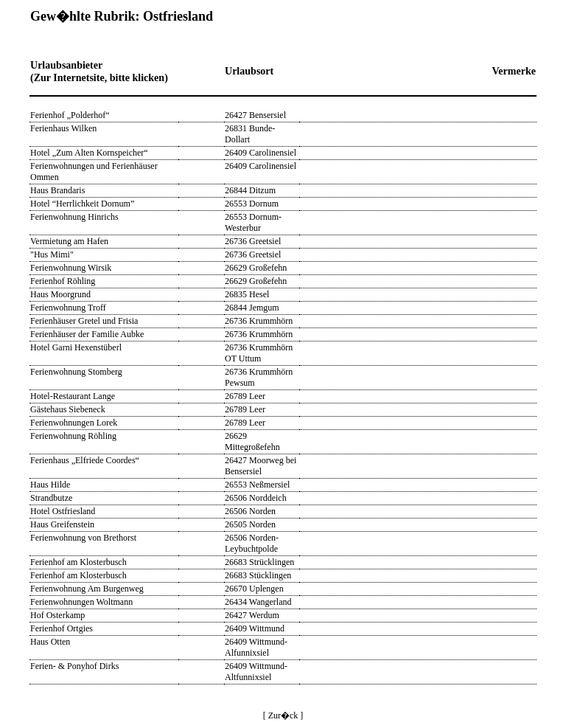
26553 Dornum (252, 204)
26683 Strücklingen (259, 562)
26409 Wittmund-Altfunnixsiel (256, 672)
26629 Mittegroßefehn (252, 441)
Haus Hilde (50, 485)
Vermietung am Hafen (69, 241)
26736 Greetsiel (253, 241)
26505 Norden (250, 524)
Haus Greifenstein (62, 524)
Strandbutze (51, 498)
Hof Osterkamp (57, 615)
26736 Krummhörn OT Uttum (259, 353)
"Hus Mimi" (52, 254)
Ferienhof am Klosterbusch (78, 562)
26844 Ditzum (250, 190)
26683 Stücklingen (258, 575)
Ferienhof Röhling (63, 281)
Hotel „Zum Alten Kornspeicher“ (89, 153)
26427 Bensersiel (255, 115)
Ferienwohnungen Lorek (74, 423)
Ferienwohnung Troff (68, 308)
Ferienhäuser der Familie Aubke (87, 334)
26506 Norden (250, 511)
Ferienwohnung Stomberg (76, 372)
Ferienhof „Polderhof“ (70, 115)
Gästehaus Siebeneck (68, 409)
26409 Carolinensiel (261, 153)
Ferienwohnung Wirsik (71, 268)
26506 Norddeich (256, 498)
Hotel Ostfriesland (63, 511)
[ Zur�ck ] (283, 715)
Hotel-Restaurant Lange (73, 396)
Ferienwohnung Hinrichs (74, 217)
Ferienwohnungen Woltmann (81, 602)
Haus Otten (50, 642)
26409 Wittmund (255, 628)
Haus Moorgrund (60, 294)
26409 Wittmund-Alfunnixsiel (256, 647)
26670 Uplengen (254, 589)
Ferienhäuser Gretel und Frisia (84, 321)
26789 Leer (245, 396)
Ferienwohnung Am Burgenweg (87, 589)
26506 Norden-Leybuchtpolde (252, 543)
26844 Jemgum (252, 308)
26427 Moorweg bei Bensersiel (261, 466)
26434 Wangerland (258, 602)
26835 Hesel (247, 294)
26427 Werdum (252, 615)
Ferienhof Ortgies (62, 628)
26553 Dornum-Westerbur (253, 222)
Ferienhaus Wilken (63, 128)
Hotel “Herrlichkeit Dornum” (82, 204)
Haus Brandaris (57, 190)
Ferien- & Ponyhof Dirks (74, 666)
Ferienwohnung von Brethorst (83, 538)
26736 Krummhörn (259, 321)
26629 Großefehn (256, 268)
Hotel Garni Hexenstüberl (76, 347)
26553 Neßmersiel (257, 485)
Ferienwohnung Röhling (73, 436)
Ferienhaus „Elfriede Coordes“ (85, 460)
